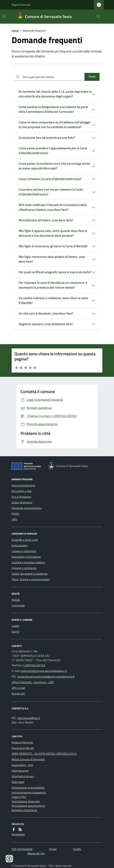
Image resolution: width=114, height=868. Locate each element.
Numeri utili (18, 693)
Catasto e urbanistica (24, 551)
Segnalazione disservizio (26, 801)
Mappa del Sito (36, 853)
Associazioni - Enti (22, 765)
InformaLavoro (20, 771)
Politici (15, 514)
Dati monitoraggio (22, 849)
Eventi (15, 631)
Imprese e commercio (24, 568)
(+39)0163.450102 (34, 665)
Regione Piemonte (21, 5)
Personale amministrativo (27, 508)
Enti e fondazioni (21, 497)
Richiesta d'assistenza (24, 810)
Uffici (15, 519)
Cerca (92, 76)
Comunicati (18, 605)
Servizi (53, 849)
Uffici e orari (18, 688)
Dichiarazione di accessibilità (28, 788)
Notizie (16, 600)
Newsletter (18, 834)
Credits (77, 849)
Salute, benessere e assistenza (30, 574)
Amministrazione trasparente (29, 792)
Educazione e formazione (26, 557)
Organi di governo (22, 502)
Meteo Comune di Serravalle (28, 759)
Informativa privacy (23, 776)
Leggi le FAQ (19, 797)
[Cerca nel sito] (97, 17)
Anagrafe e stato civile (25, 540)
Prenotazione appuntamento (28, 806)
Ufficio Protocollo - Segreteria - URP (33, 682)
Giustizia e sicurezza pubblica (28, 562)
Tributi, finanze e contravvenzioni (31, 579)
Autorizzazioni (20, 545)
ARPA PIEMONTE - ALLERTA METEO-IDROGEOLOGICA (44, 754)
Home (15, 31)
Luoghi (15, 626)
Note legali (18, 782)
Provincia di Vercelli (23, 748)
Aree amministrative (23, 485)
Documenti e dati (22, 491)
